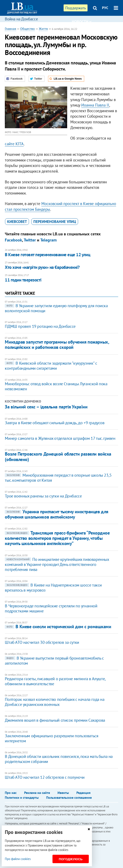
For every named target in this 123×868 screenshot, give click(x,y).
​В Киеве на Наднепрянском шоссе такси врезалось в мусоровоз (53, 588)
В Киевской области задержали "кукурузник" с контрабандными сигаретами (51, 366)
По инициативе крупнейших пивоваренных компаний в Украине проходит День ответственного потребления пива (57, 564)
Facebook (13, 240)
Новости (82, 22)
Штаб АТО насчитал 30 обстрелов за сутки (42, 642)
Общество (27, 29)
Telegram (48, 240)
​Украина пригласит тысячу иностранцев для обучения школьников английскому (56, 514)
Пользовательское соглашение (69, 797)
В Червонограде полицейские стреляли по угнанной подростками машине (51, 608)
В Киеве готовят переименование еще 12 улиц (48, 255)
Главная (10, 29)
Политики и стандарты (22, 797)
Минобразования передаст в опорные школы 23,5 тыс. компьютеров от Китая (58, 478)
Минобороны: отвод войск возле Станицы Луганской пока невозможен (56, 386)
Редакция (83, 793)
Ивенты (63, 793)
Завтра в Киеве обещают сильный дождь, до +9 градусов (55, 423)
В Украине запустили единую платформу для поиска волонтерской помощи (56, 308)
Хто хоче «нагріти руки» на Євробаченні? (42, 267)
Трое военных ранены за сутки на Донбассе (43, 496)
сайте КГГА (14, 144)
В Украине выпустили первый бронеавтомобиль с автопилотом (54, 661)
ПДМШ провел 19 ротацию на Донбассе (40, 326)
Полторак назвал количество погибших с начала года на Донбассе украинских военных (55, 702)
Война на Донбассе (21, 19)
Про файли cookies (18, 859)
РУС (105, 8)
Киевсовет (17, 222)
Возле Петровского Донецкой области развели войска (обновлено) (58, 457)
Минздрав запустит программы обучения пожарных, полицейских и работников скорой (57, 345)
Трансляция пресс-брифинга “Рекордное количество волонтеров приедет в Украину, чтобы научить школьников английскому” (57, 538)
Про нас (11, 793)
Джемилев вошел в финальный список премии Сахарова (55, 720)
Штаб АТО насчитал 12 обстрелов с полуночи (45, 777)
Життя (43, 29)
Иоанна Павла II (95, 105)
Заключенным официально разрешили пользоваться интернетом (52, 738)
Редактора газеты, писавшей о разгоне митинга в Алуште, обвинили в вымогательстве (55, 681)
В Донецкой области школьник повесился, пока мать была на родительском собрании (59, 759)
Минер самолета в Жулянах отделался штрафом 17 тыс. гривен (60, 438)
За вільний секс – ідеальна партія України (46, 407)
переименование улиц (55, 222)
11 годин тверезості (23, 280)
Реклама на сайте (37, 793)
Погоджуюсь (71, 859)
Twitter (30, 240)
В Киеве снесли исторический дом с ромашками (58, 627)
